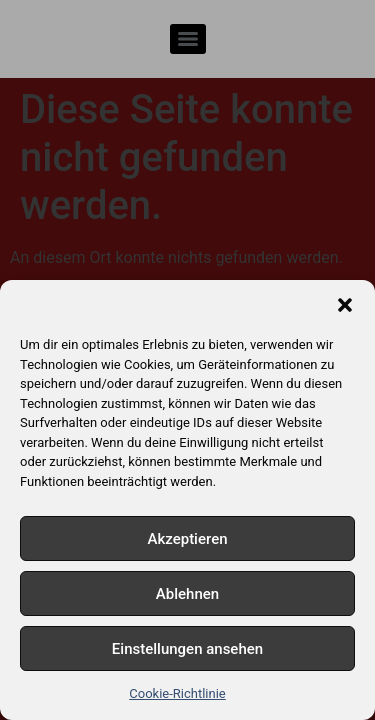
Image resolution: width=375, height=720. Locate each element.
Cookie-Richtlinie (177, 693)
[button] (345, 305)
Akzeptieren (187, 539)
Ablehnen (187, 594)
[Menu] (188, 39)
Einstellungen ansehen (187, 649)
